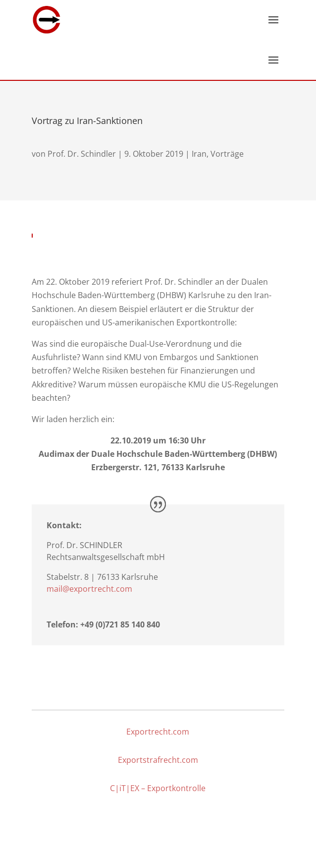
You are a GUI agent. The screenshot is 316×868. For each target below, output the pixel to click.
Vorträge (227, 154)
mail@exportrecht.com (89, 589)
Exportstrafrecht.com (158, 760)
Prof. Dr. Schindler (82, 154)
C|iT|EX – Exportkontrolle (158, 788)
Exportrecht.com (158, 732)
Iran (199, 154)
